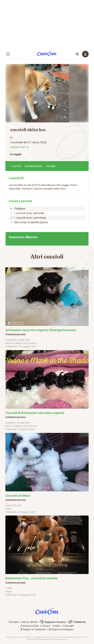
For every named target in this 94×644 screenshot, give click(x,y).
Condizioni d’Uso (30, 626)
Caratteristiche (34, 166)
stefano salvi (18, 147)
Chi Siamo (14, 622)
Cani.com (47, 53)
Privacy (46, 626)
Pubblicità (77, 622)
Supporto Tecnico (53, 622)
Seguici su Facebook (33, 629)
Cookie (56, 626)
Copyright (68, 626)
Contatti (51, 166)
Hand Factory (61, 639)
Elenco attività (30, 622)
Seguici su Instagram (61, 629)
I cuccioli (16, 166)
